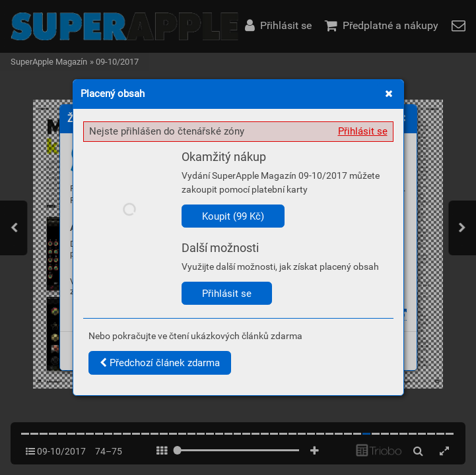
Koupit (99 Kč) (233, 216)
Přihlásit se (363, 131)
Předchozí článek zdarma (160, 363)
